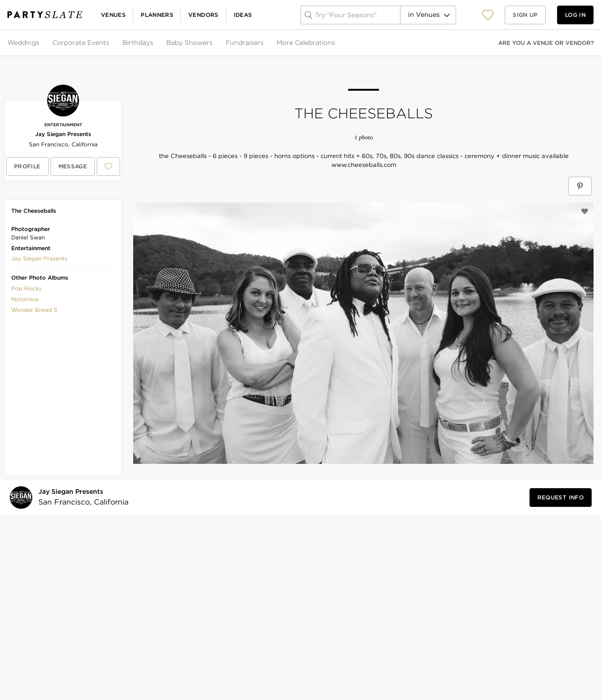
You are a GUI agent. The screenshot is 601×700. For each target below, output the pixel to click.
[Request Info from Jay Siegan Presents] (561, 498)
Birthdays (138, 43)
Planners (157, 15)
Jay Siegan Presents (63, 134)
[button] (488, 15)
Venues (113, 15)
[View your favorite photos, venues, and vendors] (488, 15)
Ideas (243, 15)
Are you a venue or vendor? (546, 43)
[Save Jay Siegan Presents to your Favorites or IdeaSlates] (108, 166)
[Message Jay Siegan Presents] (73, 166)
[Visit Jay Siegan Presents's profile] (81, 497)
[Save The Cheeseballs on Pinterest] (580, 186)
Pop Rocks (26, 288)
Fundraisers (245, 43)
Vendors (204, 15)
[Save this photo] (585, 211)
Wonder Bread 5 (34, 310)
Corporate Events (81, 43)
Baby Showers (190, 43)
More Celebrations (306, 43)
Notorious (25, 299)
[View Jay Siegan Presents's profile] (27, 166)
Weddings (23, 43)
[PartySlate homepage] (45, 15)
